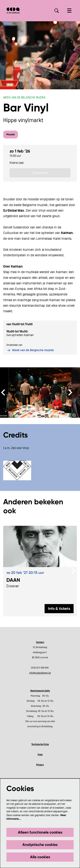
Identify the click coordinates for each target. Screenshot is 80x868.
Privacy (40, 765)
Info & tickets (59, 609)
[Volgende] (70, 392)
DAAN (13, 580)
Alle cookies (40, 857)
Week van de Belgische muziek (30, 350)
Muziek (11, 134)
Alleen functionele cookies (40, 832)
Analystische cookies (40, 845)
